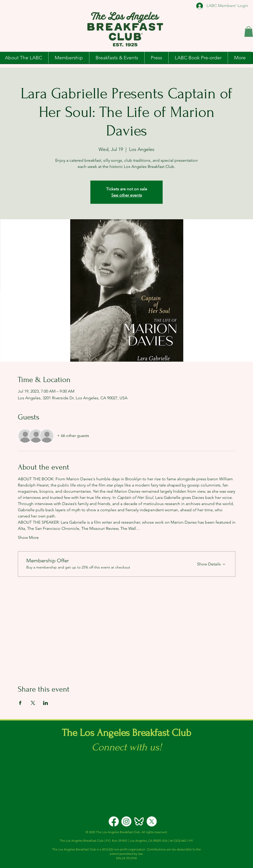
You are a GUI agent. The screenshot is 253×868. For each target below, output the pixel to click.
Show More (28, 537)
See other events (127, 195)
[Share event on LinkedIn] (46, 703)
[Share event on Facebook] (20, 703)
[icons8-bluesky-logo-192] (139, 821)
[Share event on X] (33, 703)
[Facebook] (114, 821)
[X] (152, 821)
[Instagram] (126, 821)
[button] (249, 32)
